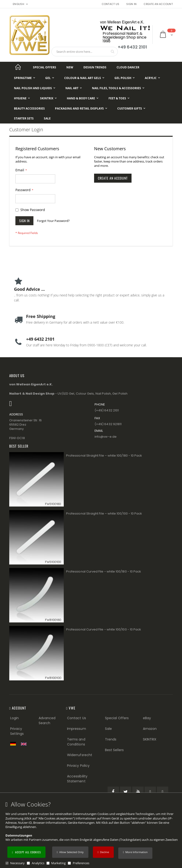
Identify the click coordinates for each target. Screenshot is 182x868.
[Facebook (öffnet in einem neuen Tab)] (113, 792)
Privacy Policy (78, 766)
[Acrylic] (152, 78)
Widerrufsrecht (80, 755)
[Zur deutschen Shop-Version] (14, 744)
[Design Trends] (95, 67)
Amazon (150, 729)
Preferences (81, 863)
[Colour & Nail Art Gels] (84, 78)
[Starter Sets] (24, 119)
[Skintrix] (48, 98)
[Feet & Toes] (119, 98)
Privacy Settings (17, 731)
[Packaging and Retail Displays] (81, 108)
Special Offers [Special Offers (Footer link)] (117, 718)
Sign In (131, 4)
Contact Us (111, 4)
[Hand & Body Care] (83, 98)
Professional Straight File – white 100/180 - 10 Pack (104, 456)
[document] (92, 833)
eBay (147, 718)
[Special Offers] (45, 67)
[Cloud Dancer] (128, 67)
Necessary (17, 863)
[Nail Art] (74, 88)
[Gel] (50, 78)
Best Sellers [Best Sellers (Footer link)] (114, 750)
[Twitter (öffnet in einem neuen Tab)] (126, 792)
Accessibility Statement (77, 779)
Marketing (58, 863)
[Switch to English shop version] (25, 744)
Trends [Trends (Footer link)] (111, 739)
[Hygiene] (22, 98)
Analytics (38, 863)
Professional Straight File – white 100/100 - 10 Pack (104, 513)
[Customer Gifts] (131, 108)
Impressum (77, 729)
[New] (70, 67)
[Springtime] (25, 78)
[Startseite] (18, 67)
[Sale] (47, 119)
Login (14, 718)
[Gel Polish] (125, 78)
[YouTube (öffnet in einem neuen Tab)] (138, 792)
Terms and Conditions (76, 742)
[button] (135, 853)
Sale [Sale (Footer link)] (108, 729)
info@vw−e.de (106, 437)
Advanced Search (47, 720)
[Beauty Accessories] (29, 108)
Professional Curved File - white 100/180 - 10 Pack (104, 571)
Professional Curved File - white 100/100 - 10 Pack (104, 629)
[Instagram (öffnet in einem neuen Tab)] (163, 792)
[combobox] (85, 52)
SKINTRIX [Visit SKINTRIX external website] (150, 739)
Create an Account (158, 4)
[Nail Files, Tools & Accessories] (118, 88)
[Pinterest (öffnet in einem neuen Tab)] (150, 792)
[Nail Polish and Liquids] (35, 88)
